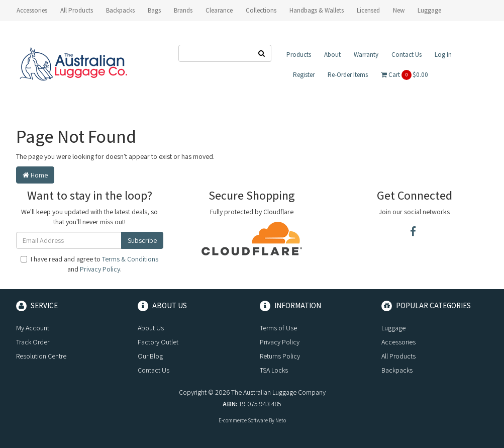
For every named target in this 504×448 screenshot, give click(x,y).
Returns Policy (280, 356)
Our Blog (150, 356)
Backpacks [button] (120, 10)
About (332, 55)
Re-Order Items (348, 75)
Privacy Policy (100, 269)
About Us (151, 328)
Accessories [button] (32, 10)
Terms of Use (278, 328)
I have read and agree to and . (89, 264)
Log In (443, 55)
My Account (33, 328)
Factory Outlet (158, 342)
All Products (77, 10)
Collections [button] (261, 10)
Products (299, 55)
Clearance (219, 10)
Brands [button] (183, 10)
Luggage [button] (429, 10)
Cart (405, 75)
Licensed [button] (368, 10)
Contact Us (407, 55)
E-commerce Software (243, 420)
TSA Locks (274, 370)
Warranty (366, 55)
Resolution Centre (41, 356)
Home (35, 175)
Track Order (33, 342)
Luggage (393, 328)
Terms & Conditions (130, 259)
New (399, 10)
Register (304, 75)
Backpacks (397, 370)
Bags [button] (154, 10)
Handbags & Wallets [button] (317, 10)
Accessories (398, 342)
